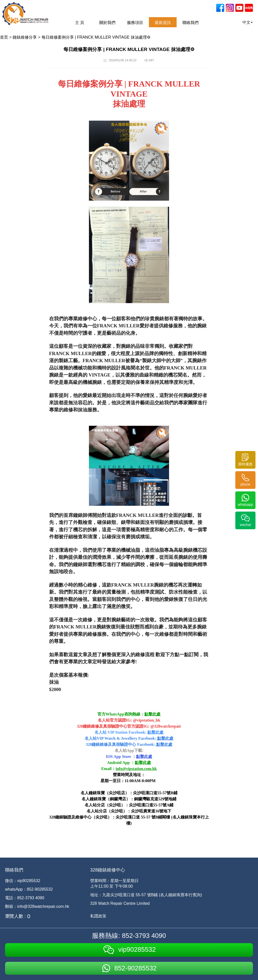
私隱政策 (98, 916)
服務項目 (135, 23)
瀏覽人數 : (15, 916)
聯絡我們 (190, 23)
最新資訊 (163, 23)
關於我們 (107, 23)
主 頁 (80, 23)
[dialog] (249, 970)
